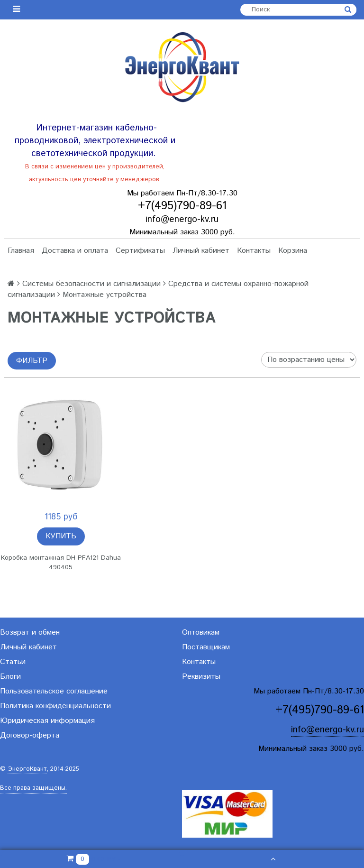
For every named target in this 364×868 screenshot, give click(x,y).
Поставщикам (206, 647)
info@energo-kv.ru (182, 219)
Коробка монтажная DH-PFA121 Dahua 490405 (61, 563)
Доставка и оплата (75, 251)
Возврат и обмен (30, 633)
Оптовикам (201, 633)
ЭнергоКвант (27, 769)
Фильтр (32, 361)
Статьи (13, 662)
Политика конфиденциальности (55, 706)
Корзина (293, 251)
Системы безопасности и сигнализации (91, 284)
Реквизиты (201, 677)
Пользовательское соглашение (54, 691)
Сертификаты (140, 251)
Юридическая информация (47, 721)
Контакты (254, 251)
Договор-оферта (30, 735)
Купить (61, 536)
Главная (21, 251)
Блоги (10, 677)
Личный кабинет (201, 251)
